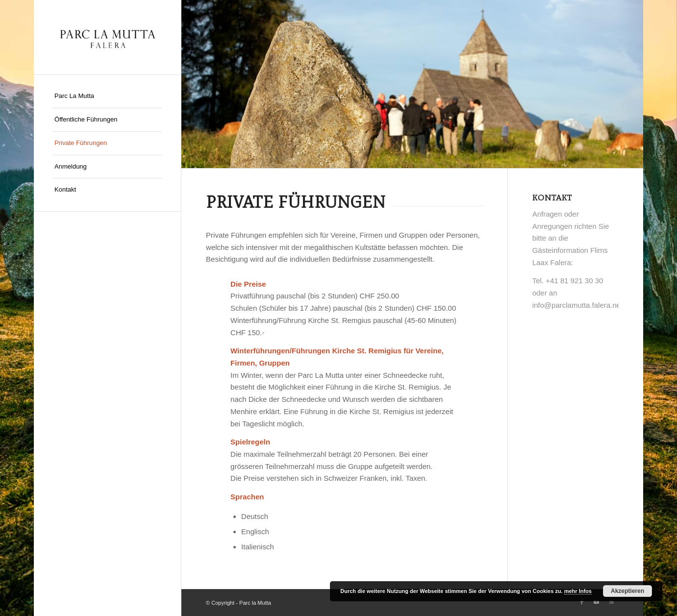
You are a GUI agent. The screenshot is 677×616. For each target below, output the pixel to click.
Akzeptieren (627, 591)
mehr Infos (578, 591)
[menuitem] (107, 97)
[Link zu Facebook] (582, 602)
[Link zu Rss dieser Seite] (611, 602)
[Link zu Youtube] (597, 602)
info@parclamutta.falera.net (578, 305)
